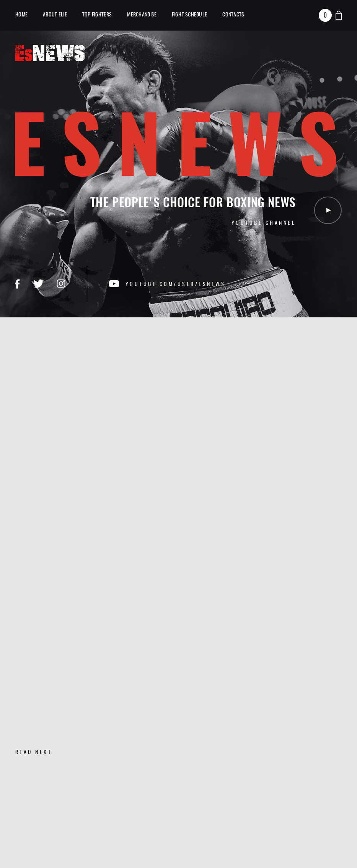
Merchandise (142, 14)
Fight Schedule (189, 14)
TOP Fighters (97, 14)
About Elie (55, 14)
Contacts (233, 14)
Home (21, 14)
